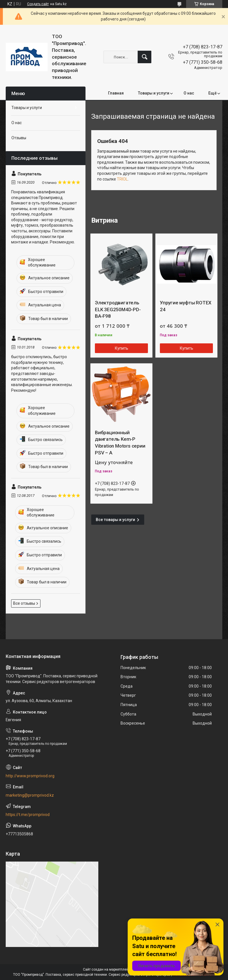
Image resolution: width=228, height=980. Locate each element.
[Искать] (144, 57)
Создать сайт (38, 4)
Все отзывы (24, 603)
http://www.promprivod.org (30, 776)
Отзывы (19, 138)
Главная (116, 93)
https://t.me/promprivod (28, 815)
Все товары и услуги (115, 520)
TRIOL (122, 179)
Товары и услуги (154, 93)
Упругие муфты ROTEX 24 (186, 306)
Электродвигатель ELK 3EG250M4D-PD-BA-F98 (118, 309)
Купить (122, 348)
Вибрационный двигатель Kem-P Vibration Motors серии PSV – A (120, 443)
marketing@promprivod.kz (30, 795)
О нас (189, 93)
